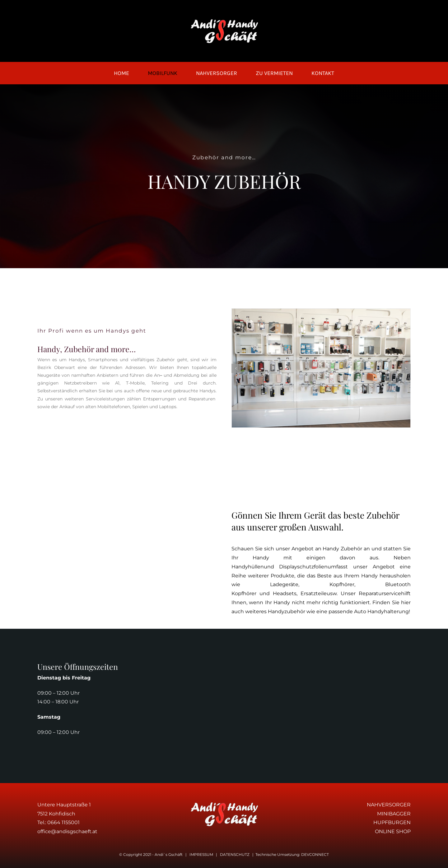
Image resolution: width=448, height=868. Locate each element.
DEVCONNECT (315, 854)
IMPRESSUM (201, 854)
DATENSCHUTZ (235, 854)
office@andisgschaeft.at (67, 831)
